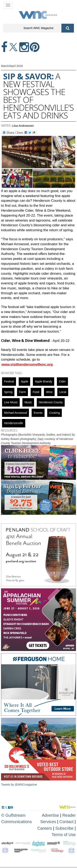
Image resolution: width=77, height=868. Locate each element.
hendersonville (14, 423)
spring (8, 392)
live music (11, 402)
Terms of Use (64, 835)
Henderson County (51, 402)
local (63, 392)
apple (24, 381)
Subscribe (65, 828)
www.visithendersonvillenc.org (27, 364)
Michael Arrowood (16, 413)
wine (49, 392)
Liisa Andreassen (23, 126)
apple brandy (44, 381)
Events (38, 413)
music (28, 402)
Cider (62, 381)
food (36, 392)
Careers (45, 828)
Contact (66, 822)
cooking (55, 413)
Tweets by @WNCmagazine (19, 785)
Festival (9, 381)
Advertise (50, 815)
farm (22, 392)
